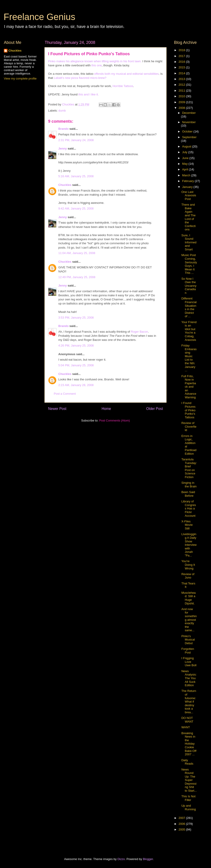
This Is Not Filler (188, 798)
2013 (182, 79)
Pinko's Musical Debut (188, 640)
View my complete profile (20, 79)
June (186, 158)
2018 (182, 50)
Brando (64, 129)
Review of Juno (188, 576)
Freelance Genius (39, 17)
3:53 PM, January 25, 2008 (76, 318)
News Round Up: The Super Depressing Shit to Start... (189, 780)
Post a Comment (65, 394)
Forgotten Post (188, 651)
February (189, 181)
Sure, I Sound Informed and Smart (189, 242)
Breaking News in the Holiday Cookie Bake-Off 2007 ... (189, 744)
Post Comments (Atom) (114, 420)
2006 (182, 824)
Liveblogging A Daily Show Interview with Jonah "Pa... (189, 545)
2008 (182, 108)
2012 (182, 85)
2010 (182, 96)
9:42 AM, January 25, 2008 (76, 208)
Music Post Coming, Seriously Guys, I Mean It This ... (189, 264)
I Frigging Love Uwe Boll (189, 662)
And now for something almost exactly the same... (189, 620)
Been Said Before (188, 494)
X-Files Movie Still (187, 525)
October (188, 131)
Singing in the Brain (189, 485)
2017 (182, 56)
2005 (182, 829)
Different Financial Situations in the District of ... (189, 307)
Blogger (148, 859)
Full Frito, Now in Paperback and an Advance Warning (189, 387)
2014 (182, 73)
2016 (182, 62)
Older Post (155, 409)
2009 (182, 102)
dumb (62, 111)
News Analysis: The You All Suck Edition (189, 678)
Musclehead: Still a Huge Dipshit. (188, 598)
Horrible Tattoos (123, 86)
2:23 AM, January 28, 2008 (76, 385)
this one (97, 65)
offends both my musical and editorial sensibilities (126, 74)
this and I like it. (88, 94)
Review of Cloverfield (189, 427)
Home (106, 409)
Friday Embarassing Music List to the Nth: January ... (189, 358)
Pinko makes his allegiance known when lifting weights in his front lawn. (95, 61)
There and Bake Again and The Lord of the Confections (188, 217)
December (189, 113)
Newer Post (57, 409)
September (189, 137)
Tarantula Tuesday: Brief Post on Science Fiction (189, 468)
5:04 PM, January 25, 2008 (76, 365)
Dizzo (121, 859)
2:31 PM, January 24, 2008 (76, 140)
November (189, 122)
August (187, 146)
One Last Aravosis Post (189, 195)
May (185, 164)
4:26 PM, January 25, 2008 (76, 345)
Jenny (63, 148)
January (188, 187)
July (185, 152)
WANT (186, 727)
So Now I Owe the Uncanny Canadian (189, 286)
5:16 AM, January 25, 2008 (76, 176)
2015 (182, 67)
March (187, 175)
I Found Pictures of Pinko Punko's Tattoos (188, 410)
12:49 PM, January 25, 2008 (77, 277)
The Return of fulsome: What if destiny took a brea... (189, 702)
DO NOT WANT (187, 720)
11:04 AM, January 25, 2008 (77, 253)
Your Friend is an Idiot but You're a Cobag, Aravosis (189, 331)
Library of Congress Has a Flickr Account (189, 508)
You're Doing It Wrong (188, 565)
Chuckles (65, 185)
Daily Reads (187, 762)
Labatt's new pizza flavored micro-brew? (80, 78)
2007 (182, 818)
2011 (182, 91)
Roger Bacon (139, 332)
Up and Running (188, 807)
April (186, 169)
